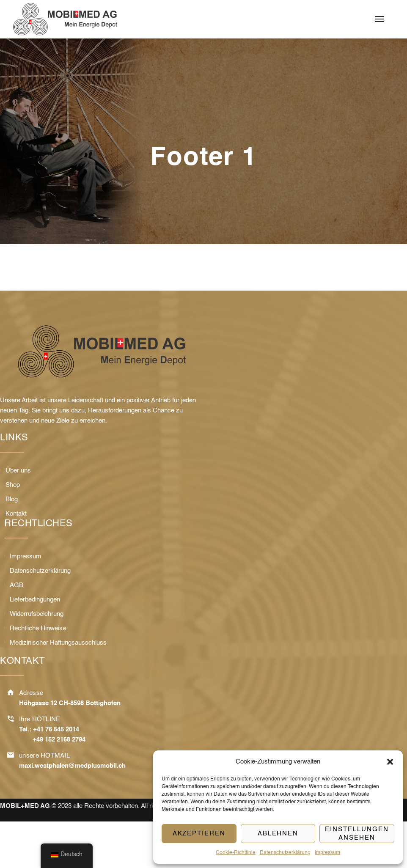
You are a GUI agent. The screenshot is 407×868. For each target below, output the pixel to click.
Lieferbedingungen (35, 600)
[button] (390, 762)
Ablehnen (278, 834)
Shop (13, 485)
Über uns (18, 471)
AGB (16, 585)
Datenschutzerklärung (285, 853)
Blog (12, 499)
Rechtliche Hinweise (38, 628)
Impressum (327, 853)
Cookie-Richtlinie (236, 853)
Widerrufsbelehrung (37, 614)
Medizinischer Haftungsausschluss (58, 643)
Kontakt (16, 514)
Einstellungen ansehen (357, 834)
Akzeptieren (199, 834)
